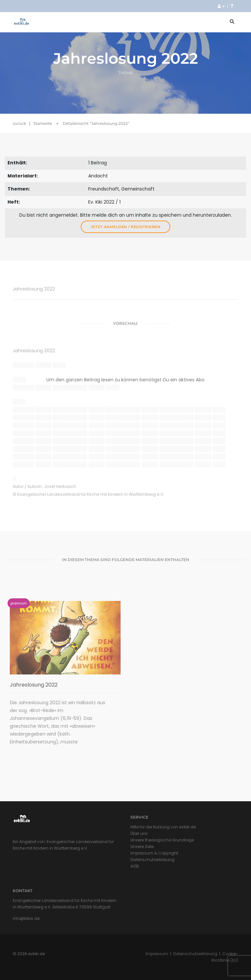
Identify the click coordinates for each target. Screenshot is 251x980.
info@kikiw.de (26, 918)
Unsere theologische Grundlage (162, 840)
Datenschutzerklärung (152, 860)
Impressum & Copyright (154, 853)
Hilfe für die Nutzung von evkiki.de (163, 827)
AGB (135, 866)
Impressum (157, 954)
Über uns (139, 833)
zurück (19, 123)
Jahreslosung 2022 (34, 685)
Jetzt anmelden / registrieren (126, 227)
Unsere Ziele (142, 847)
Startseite (43, 123)
